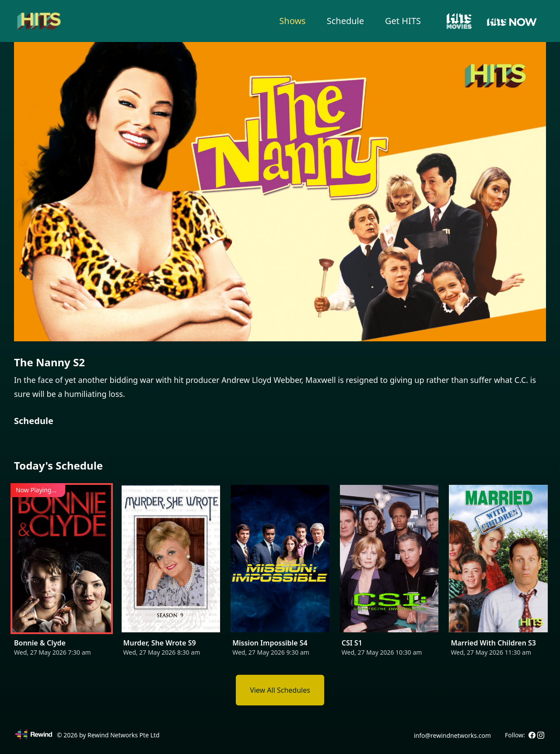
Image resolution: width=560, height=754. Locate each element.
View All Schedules (280, 690)
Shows (292, 21)
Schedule (345, 21)
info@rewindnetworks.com (452, 735)
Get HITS (403, 21)
